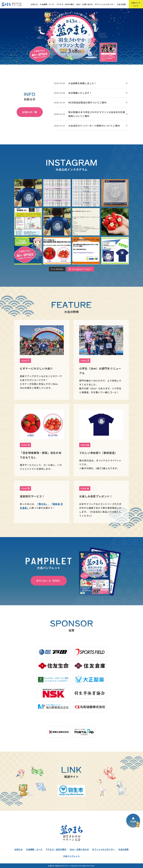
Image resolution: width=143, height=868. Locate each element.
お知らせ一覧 (30, 112)
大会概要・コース (47, 4)
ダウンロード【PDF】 (49, 581)
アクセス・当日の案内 (65, 4)
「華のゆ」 (42, 504)
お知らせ (34, 4)
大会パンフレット (136, 4)
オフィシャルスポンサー (105, 4)
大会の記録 (121, 4)
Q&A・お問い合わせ (85, 4)
